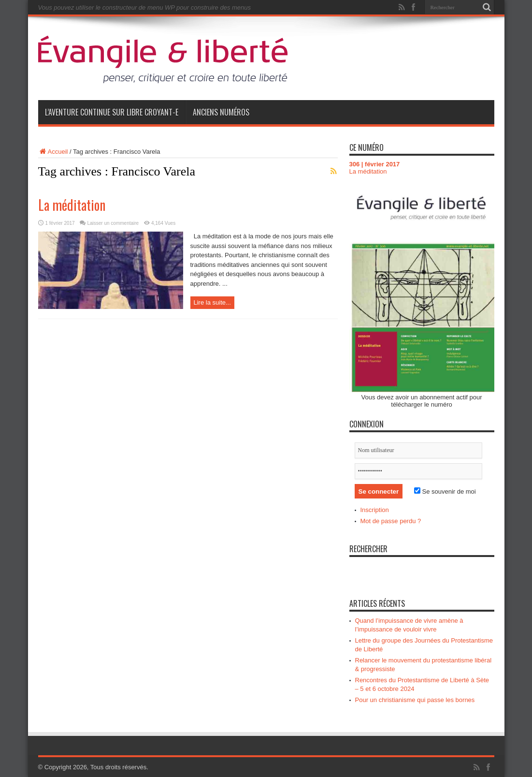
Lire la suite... (212, 302)
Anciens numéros (221, 112)
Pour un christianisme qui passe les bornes (415, 700)
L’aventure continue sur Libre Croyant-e (112, 112)
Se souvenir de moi (445, 491)
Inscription (375, 510)
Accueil (53, 152)
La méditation (72, 205)
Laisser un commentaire (113, 223)
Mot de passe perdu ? (391, 521)
